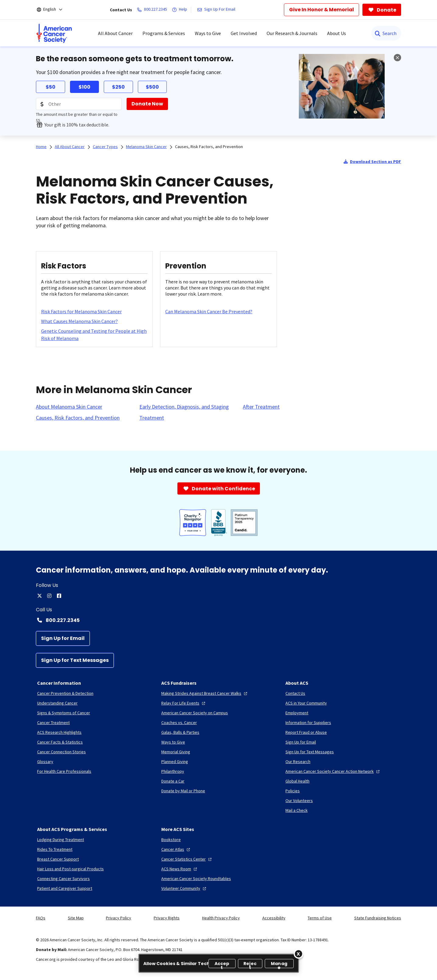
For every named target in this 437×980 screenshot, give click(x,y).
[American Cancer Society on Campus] (195, 713)
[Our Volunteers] (299, 801)
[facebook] (59, 596)
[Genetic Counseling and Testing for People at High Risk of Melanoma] (94, 335)
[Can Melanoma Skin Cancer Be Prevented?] (209, 311)
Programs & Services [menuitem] (164, 33)
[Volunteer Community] (184, 888)
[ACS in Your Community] (306, 703)
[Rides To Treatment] (55, 849)
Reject (250, 964)
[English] (54, 10)
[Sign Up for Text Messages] (75, 660)
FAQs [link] (41, 918)
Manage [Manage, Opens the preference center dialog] (279, 964)
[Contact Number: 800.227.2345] (218, 620)
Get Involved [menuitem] (244, 33)
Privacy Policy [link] (119, 918)
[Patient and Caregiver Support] (65, 888)
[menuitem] (54, 33)
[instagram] (49, 596)
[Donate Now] (147, 104)
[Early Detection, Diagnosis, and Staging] (184, 407)
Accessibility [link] (274, 918)
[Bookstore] (171, 840)
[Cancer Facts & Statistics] (60, 742)
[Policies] (293, 791)
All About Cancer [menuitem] (115, 33)
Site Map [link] (76, 918)
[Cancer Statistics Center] (187, 859)
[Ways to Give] (173, 742)
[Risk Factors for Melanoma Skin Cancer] (81, 311)
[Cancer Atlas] (176, 849)
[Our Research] (298, 762)
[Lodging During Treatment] (61, 840)
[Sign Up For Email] (217, 10)
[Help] (181, 10)
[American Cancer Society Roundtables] (196, 879)
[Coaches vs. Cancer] (179, 723)
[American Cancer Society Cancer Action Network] (333, 771)
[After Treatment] (261, 407)
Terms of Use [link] (320, 918)
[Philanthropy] (173, 771)
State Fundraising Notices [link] (378, 918)
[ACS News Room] (180, 869)
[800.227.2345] (153, 10)
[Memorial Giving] (176, 752)
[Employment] (297, 713)
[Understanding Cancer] (57, 703)
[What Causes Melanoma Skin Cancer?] (79, 321)
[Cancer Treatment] (53, 723)
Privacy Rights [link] (167, 918)
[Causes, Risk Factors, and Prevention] (78, 418)
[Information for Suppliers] (308, 723)
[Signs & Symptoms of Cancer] (64, 713)
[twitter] (40, 596)
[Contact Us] (295, 693)
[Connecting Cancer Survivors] (63, 879)
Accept (222, 964)
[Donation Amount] (79, 104)
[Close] (299, 954)
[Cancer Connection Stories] (61, 752)
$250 (118, 87)
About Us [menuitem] (337, 33)
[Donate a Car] (173, 781)
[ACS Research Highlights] (59, 732)
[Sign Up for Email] (63, 638)
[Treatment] (152, 418)
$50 (51, 87)
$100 (84, 87)
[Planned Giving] (175, 762)
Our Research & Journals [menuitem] (292, 33)
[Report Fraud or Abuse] (306, 732)
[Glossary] (45, 762)
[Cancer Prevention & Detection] (65, 693)
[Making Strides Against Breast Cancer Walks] (205, 693)
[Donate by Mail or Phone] (183, 791)
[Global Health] (297, 781)
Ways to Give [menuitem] (208, 33)
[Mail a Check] (297, 810)
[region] (219, 963)
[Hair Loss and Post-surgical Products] (70, 869)
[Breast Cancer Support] (58, 859)
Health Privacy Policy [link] (221, 918)
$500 (152, 87)
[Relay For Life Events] (184, 703)
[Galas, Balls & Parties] (180, 732)
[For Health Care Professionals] (64, 771)
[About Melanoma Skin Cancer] (69, 407)
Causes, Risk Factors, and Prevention (209, 147)
